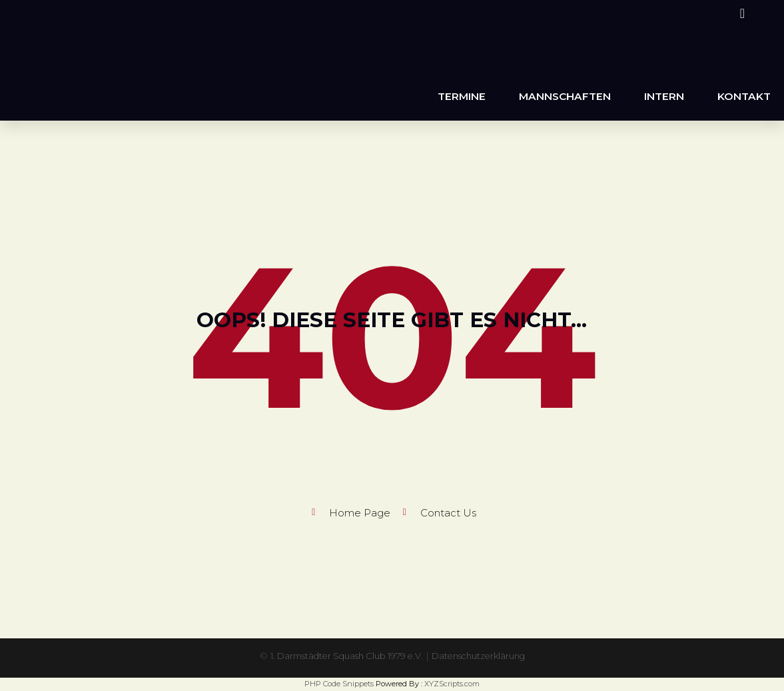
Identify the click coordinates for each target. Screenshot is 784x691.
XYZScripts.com (452, 684)
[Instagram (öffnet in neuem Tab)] (740, 13)
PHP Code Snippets (339, 684)
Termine (462, 96)
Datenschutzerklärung (486, 656)
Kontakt (744, 96)
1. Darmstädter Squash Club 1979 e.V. (342, 656)
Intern (664, 96)
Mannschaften (565, 96)
